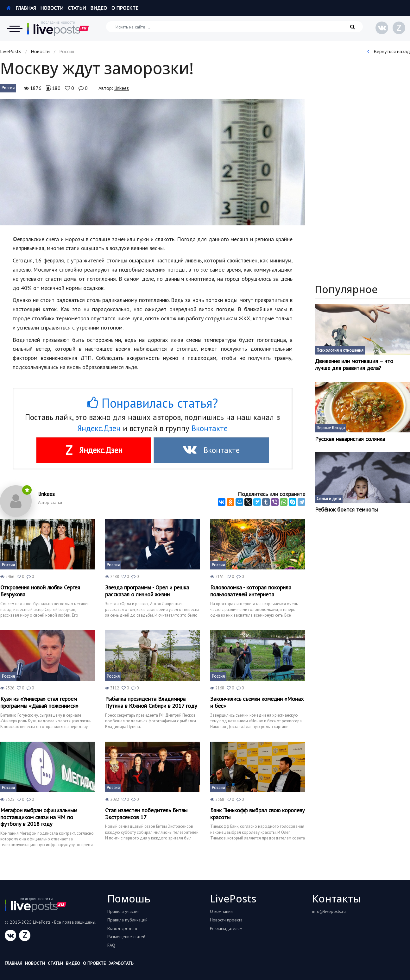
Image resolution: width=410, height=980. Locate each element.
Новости (52, 8)
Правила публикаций (127, 920)
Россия (8, 88)
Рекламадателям (226, 928)
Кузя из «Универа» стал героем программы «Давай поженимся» (39, 702)
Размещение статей (126, 937)
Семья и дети (329, 499)
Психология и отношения (340, 350)
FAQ (111, 945)
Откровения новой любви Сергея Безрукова (40, 591)
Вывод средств (122, 928)
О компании (221, 911)
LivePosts (11, 51)
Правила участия (123, 911)
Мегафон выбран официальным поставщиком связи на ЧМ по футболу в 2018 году (39, 817)
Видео (99, 8)
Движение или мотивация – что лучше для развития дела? (354, 364)
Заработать (121, 963)
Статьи (77, 8)
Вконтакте (210, 428)
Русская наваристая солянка (350, 439)
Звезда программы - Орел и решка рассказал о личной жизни (147, 591)
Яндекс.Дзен (99, 428)
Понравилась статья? (153, 403)
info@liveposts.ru (329, 911)
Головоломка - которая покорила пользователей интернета (251, 591)
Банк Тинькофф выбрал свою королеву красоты (257, 814)
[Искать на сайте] (234, 27)
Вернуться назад (389, 51)
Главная (21, 8)
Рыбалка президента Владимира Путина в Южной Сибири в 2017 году (151, 702)
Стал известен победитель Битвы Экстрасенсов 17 (146, 814)
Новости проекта (226, 920)
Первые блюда (331, 428)
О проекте (125, 8)
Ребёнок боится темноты (346, 510)
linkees (122, 88)
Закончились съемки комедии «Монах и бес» (257, 702)
